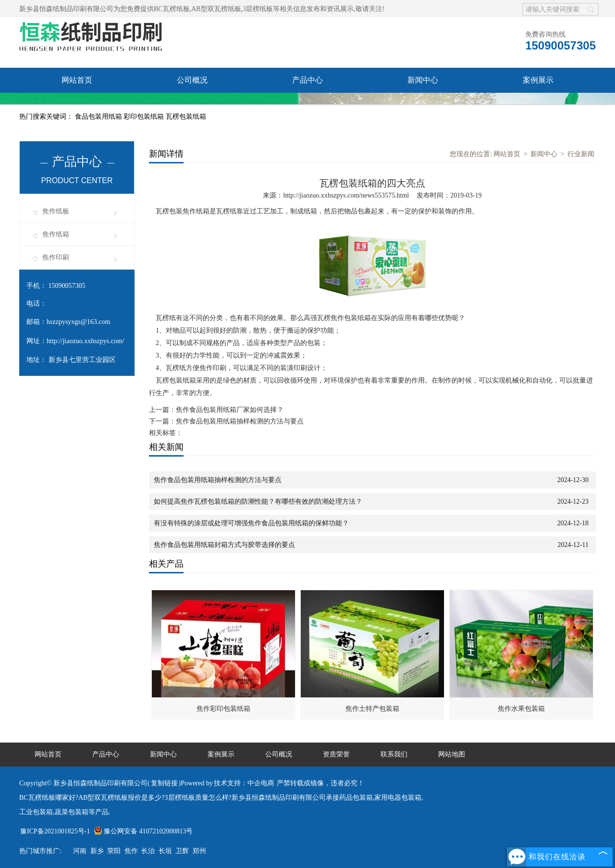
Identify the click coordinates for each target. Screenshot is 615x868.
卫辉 (182, 851)
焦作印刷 (56, 257)
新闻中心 (423, 80)
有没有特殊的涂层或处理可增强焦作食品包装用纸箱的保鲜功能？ (251, 523)
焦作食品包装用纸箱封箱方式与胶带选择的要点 (224, 545)
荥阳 (114, 851)
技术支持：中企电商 (244, 783)
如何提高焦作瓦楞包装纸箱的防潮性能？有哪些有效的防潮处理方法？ (258, 502)
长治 (148, 851)
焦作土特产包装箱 (372, 709)
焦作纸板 (56, 211)
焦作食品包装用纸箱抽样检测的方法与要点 (240, 421)
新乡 (97, 851)
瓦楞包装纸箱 (186, 117)
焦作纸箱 (56, 234)
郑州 (199, 851)
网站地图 (452, 754)
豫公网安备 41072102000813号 (143, 831)
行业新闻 (581, 154)
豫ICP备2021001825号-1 (55, 831)
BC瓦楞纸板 (172, 9)
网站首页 (77, 80)
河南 (80, 851)
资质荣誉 (77, 105)
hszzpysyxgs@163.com (78, 322)
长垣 (165, 851)
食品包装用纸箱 (99, 117)
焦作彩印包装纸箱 (223, 709)
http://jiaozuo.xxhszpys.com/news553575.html (346, 195)
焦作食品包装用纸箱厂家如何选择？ (230, 410)
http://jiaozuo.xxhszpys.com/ (86, 341)
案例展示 (538, 80)
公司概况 (192, 80)
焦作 (131, 851)
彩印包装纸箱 (145, 117)
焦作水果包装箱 (521, 709)
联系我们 (192, 105)
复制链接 (164, 783)
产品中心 (307, 80)
